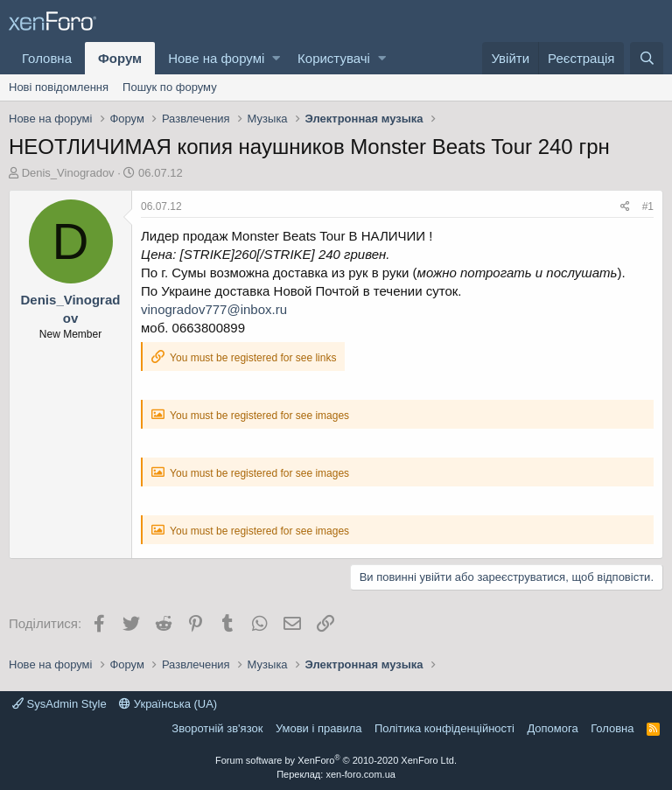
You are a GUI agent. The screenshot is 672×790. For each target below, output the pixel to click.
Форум (120, 58)
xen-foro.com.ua (360, 774)
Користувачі (334, 58)
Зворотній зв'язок (217, 728)
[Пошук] (647, 58)
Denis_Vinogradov (68, 173)
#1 (648, 206)
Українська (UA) (168, 704)
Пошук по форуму (170, 87)
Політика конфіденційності (444, 728)
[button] (276, 58)
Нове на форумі (216, 58)
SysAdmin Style (59, 704)
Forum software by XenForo (336, 760)
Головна (47, 58)
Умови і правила (319, 728)
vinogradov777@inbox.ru (214, 309)
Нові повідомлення (59, 87)
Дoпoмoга (552, 728)
